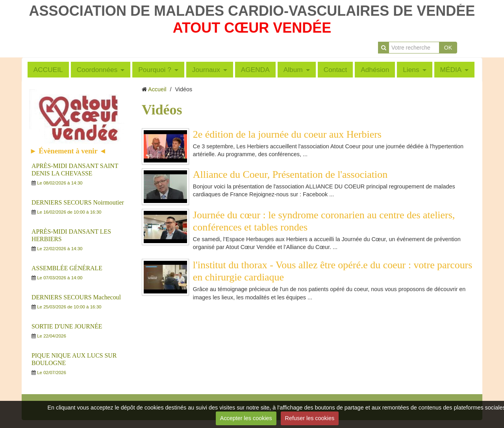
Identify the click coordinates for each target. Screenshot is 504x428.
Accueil (157, 89)
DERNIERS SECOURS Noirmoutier (78, 202)
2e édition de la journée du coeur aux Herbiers (287, 134)
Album (293, 70)
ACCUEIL (48, 70)
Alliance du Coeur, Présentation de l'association (290, 174)
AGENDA (255, 70)
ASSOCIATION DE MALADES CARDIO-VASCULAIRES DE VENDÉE (252, 11)
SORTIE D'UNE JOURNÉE (67, 326)
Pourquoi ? (155, 70)
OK (448, 48)
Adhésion (375, 70)
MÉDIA (451, 70)
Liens (411, 70)
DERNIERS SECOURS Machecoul (76, 297)
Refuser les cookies (310, 418)
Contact (335, 70)
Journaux (206, 70)
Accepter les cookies (246, 418)
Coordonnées (97, 70)
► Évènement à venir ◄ (68, 151)
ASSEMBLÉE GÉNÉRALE (67, 268)
